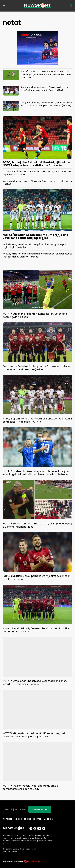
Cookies (48, 819)
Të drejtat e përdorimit (28, 819)
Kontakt (7, 819)
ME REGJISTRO (40, 809)
